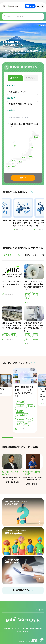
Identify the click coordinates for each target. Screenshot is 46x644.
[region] (23, 257)
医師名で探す (31, 78)
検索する (23, 178)
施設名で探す (15, 78)
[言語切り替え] (38, 6)
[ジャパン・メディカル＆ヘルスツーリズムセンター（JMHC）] (16, 6)
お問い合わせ (30, 6)
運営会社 (7, 629)
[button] (39, 25)
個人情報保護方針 (35, 629)
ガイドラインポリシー (20, 629)
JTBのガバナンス (23, 632)
